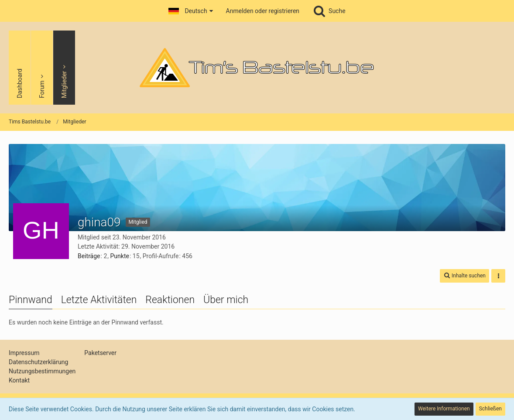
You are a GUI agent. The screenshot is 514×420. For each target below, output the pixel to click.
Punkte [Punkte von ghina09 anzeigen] (120, 256)
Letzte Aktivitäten (99, 300)
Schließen (490, 409)
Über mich (226, 300)
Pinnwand (31, 300)
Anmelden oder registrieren (263, 11)
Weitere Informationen (444, 409)
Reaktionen (170, 300)
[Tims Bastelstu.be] (257, 68)
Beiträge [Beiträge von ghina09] (89, 256)
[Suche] (329, 11)
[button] (190, 11)
